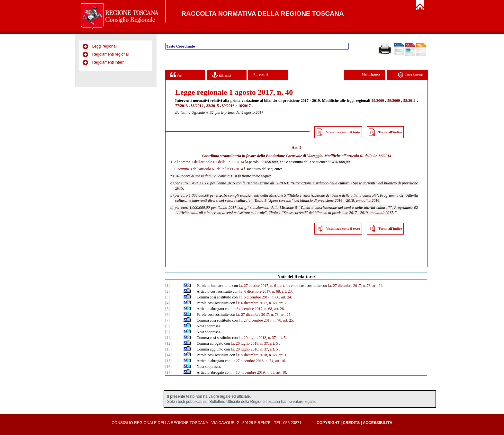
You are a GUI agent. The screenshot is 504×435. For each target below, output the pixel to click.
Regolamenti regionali (111, 54)
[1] (167, 286)
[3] (167, 297)
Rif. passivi (261, 74)
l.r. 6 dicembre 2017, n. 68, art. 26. (258, 309)
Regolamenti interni (109, 62)
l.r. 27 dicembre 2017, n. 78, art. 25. (264, 315)
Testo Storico (410, 75)
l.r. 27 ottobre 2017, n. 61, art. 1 (263, 286)
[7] (167, 320)
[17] (168, 372)
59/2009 (394, 101)
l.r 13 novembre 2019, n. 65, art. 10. (259, 372)
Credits (351, 423)
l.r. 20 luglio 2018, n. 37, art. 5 (262, 338)
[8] (167, 326)
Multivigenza (371, 74)
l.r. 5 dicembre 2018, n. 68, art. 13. (263, 355)
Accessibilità (378, 423)
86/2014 (197, 106)
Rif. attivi (221, 75)
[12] (168, 343)
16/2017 (244, 106)
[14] (168, 355)
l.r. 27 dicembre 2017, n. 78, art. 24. (355, 286)
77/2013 (181, 106)
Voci (176, 75)
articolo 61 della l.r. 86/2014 (369, 156)
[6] (167, 315)
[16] (168, 367)
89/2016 (228, 106)
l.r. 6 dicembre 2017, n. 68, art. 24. (265, 297)
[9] (167, 332)
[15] (168, 361)
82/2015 (213, 106)
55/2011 (410, 101)
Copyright (328, 423)
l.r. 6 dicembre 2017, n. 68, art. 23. (266, 291)
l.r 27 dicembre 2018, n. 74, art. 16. (259, 361)
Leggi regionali (105, 46)
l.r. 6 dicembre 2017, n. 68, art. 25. (263, 303)
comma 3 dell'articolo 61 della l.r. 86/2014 (210, 169)
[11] (168, 338)
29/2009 (378, 101)
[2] (167, 291)
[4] (167, 303)
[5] (167, 309)
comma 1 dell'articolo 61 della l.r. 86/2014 (211, 162)
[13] (168, 349)
